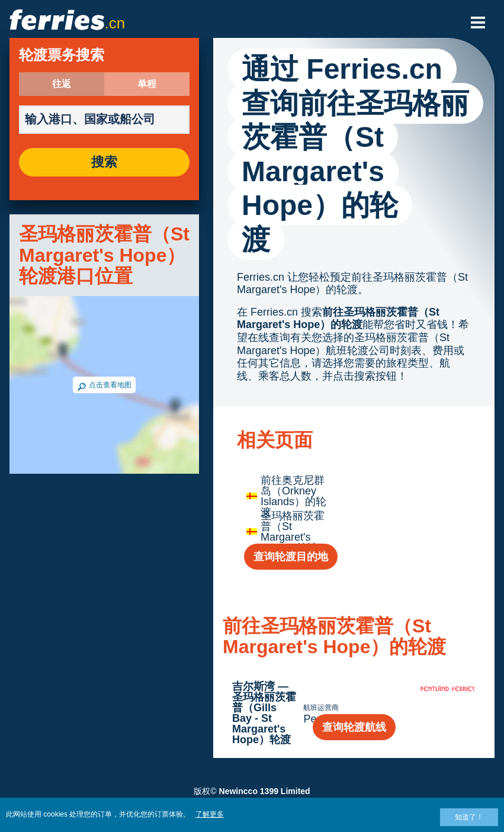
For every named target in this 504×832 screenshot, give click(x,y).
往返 (62, 84)
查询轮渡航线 (354, 727)
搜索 (104, 162)
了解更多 (210, 814)
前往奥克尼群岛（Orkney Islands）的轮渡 (293, 496)
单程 (147, 84)
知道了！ (469, 817)
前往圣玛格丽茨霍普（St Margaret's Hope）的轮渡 (338, 319)
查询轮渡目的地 (291, 557)
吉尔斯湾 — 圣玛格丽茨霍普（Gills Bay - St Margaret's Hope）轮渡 (264, 713)
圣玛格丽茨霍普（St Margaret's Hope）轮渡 (293, 532)
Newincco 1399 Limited (265, 791)
